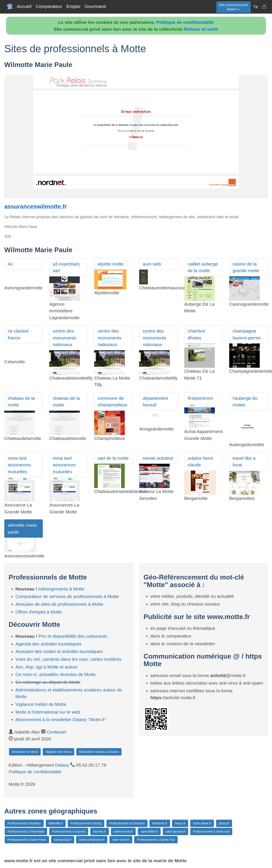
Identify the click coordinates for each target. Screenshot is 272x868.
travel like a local (244, 461)
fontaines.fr (160, 823)
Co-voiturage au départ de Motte (48, 682)
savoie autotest (158, 458)
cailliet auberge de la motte (203, 267)
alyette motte (111, 264)
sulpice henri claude (200, 461)
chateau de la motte (21, 402)
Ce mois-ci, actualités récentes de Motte (56, 674)
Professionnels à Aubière (24, 823)
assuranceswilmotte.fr (36, 207)
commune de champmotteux (112, 402)
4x (10, 264)
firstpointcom (201, 398)
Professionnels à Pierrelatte (26, 831)
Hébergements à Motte (61, 589)
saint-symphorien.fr (92, 840)
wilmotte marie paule (22, 529)
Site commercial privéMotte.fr (234, 7)
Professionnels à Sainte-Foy (156, 840)
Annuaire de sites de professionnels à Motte (59, 604)
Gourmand (95, 6)
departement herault (155, 402)
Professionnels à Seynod (69, 831)
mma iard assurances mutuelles (19, 465)
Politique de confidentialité (185, 22)
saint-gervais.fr (175, 831)
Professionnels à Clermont (127, 823)
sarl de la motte (113, 458)
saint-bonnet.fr (123, 831)
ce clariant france (18, 334)
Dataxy (62, 765)
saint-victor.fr (121, 840)
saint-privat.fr (63, 840)
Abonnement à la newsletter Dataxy (61, 719)
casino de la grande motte (246, 267)
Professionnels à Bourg (86, 823)
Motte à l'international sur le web (48, 712)
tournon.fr (100, 831)
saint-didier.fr (149, 831)
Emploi (73, 6)
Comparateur (49, 6)
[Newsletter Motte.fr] (255, 6)
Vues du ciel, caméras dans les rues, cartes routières (68, 659)
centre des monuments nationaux (65, 338)
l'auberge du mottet (245, 402)
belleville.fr (56, 823)
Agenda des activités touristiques (48, 644)
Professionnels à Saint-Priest (27, 840)
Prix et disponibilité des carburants (73, 636)
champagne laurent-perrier (247, 334)
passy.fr (224, 823)
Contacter (56, 732)
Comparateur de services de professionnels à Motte (67, 596)
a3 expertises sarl (66, 267)
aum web (152, 264)
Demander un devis (25, 752)
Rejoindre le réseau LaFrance (99, 752)
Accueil (24, 6)
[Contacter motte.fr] (264, 6)
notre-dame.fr (202, 823)
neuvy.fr (180, 823)
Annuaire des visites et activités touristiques (59, 651)
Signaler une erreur (58, 752)
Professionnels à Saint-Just (211, 831)
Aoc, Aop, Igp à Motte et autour (47, 667)
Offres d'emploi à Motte (39, 612)
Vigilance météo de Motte (41, 704)
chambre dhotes (197, 334)
